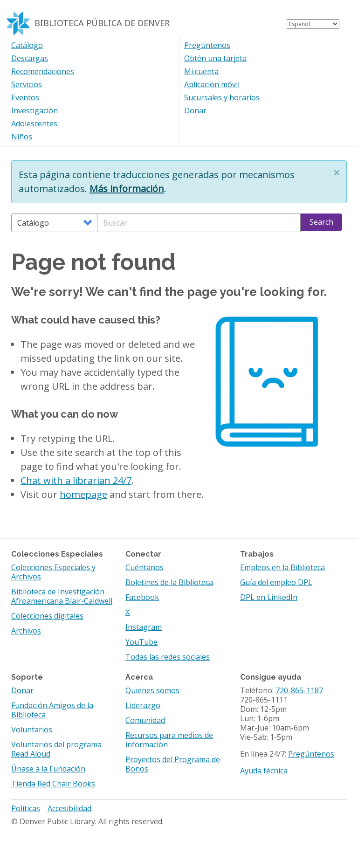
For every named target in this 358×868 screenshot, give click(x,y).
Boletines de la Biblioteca (169, 582)
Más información (127, 189)
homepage (83, 494)
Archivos (26, 631)
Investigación (34, 110)
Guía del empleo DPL (276, 582)
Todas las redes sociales (168, 657)
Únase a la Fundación (48, 769)
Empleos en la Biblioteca (282, 567)
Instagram (144, 627)
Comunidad (145, 720)
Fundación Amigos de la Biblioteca (52, 710)
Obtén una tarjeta (215, 58)
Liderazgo (143, 705)
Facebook (142, 597)
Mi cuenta (201, 71)
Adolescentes (34, 124)
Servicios (27, 84)
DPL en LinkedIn (269, 597)
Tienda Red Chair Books (53, 784)
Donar (195, 110)
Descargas (30, 58)
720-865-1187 (299, 690)
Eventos (25, 97)
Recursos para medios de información (169, 740)
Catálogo (27, 45)
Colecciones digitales (47, 616)
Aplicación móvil (212, 84)
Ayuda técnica (264, 771)
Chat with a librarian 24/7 (76, 480)
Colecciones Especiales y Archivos (53, 572)
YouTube (141, 642)
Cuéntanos (145, 567)
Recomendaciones (43, 71)
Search (321, 222)
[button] (337, 172)
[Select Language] (313, 24)
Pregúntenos (207, 45)
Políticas (26, 808)
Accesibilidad (69, 808)
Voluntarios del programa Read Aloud (56, 749)
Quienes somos (152, 690)
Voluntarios (32, 730)
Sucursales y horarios (222, 97)
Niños (22, 137)
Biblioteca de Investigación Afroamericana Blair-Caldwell (62, 596)
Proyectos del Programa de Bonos (173, 764)
